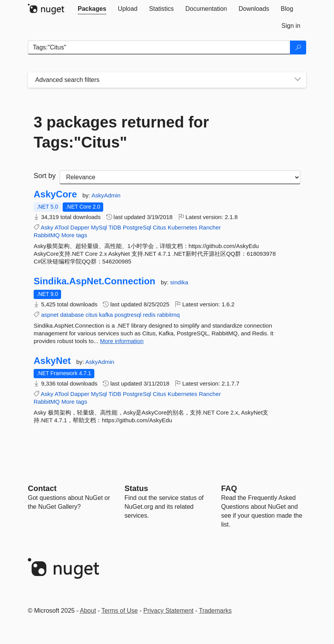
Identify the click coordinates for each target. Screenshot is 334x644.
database (72, 315)
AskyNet (52, 361)
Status (136, 488)
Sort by (45, 176)
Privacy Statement (169, 611)
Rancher (210, 227)
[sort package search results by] (180, 177)
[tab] (92, 9)
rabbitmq (168, 315)
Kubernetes (183, 227)
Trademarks (216, 611)
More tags (74, 235)
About (88, 611)
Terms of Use (119, 611)
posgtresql (128, 315)
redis (149, 315)
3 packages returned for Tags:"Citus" (121, 132)
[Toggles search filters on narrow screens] (298, 80)
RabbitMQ (47, 235)
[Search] (298, 48)
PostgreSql (137, 227)
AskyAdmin (106, 195)
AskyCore (55, 194)
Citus (159, 227)
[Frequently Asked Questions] (229, 488)
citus (91, 315)
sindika (179, 282)
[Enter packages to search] (159, 48)
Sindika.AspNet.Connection (95, 281)
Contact (42, 488)
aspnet (50, 315)
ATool (61, 227)
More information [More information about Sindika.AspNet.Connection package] (122, 341)
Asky (47, 227)
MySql (99, 227)
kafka (106, 315)
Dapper (80, 227)
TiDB (115, 227)
